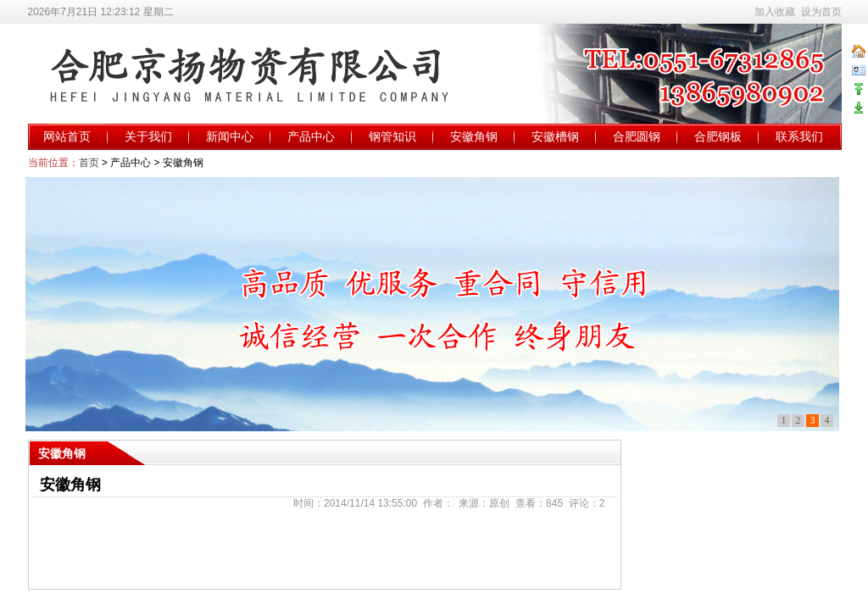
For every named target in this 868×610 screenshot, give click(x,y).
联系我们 (799, 136)
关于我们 (148, 136)
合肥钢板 (718, 136)
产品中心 (311, 136)
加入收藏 (775, 12)
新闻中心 (230, 136)
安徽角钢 (474, 136)
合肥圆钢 (637, 136)
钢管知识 (392, 136)
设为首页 (821, 12)
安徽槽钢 (555, 136)
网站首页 (67, 136)
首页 (89, 163)
